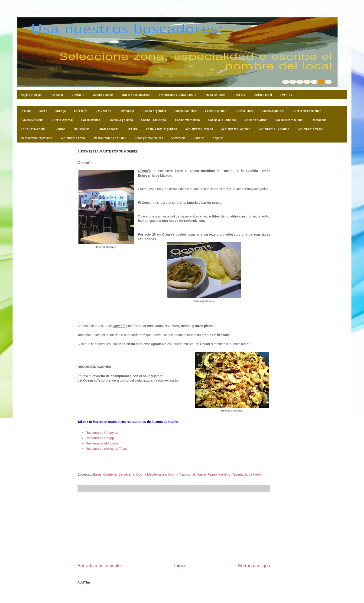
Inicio (179, 566)
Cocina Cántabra (185, 111)
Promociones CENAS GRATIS (178, 95)
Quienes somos (103, 95)
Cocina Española (216, 111)
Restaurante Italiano (199, 129)
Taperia (218, 138)
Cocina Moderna (32, 120)
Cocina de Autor (256, 120)
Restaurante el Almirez (102, 443)
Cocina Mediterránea (307, 111)
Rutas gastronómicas (149, 138)
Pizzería (132, 129)
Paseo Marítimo (219, 474)
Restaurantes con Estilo (110, 138)
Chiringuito (127, 111)
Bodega (61, 111)
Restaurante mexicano (37, 138)
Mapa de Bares (216, 95)
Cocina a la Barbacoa (222, 120)
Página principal (32, 95)
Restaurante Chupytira (102, 433)
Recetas (239, 95)
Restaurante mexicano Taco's (107, 449)
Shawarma (178, 138)
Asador (26, 111)
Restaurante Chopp (100, 438)
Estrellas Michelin (33, 129)
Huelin (201, 474)
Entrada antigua (254, 566)
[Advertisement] (174, 527)
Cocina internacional (289, 120)
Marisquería (81, 129)
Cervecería (103, 111)
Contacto (78, 95)
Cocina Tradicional (154, 120)
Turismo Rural (263, 95)
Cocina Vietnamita (187, 120)
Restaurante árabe (73, 138)
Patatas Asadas (108, 129)
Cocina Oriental (62, 120)
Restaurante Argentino (162, 129)
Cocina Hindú (244, 111)
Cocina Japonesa (273, 111)
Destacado (319, 120)
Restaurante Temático (274, 129)
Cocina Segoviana (121, 120)
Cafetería (81, 111)
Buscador (57, 95)
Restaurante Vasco (311, 129)
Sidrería (199, 138)
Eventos (286, 95)
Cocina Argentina (154, 111)
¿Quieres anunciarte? (136, 95)
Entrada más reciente (99, 566)
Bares (43, 111)
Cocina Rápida (91, 120)
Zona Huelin (253, 474)
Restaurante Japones (236, 129)
